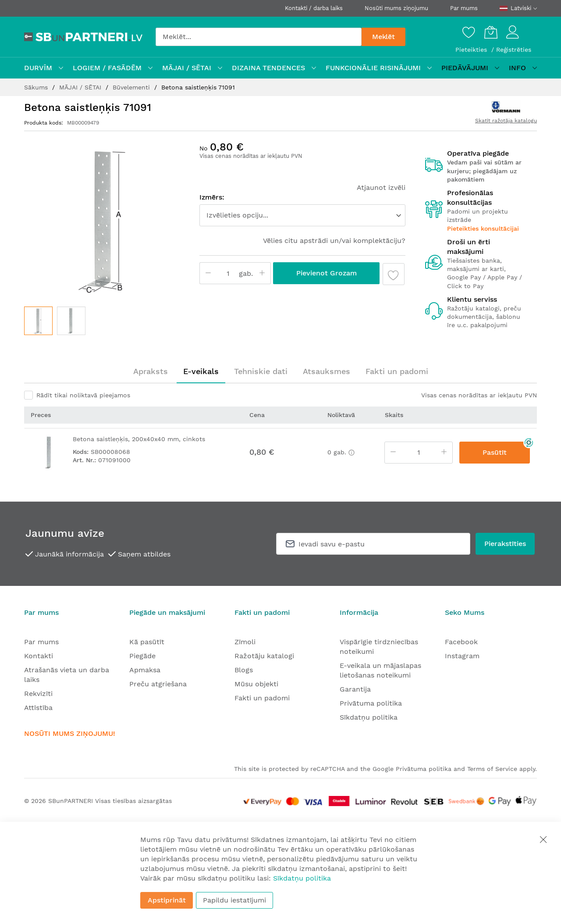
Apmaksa (145, 670)
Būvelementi (132, 87)
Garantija (355, 689)
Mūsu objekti (256, 684)
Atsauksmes (327, 371)
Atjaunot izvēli (381, 187)
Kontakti (39, 656)
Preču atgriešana (158, 684)
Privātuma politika (371, 703)
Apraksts (151, 371)
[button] (71, 321)
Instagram (462, 656)
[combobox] (259, 37)
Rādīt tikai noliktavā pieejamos (83, 395)
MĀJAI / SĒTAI (81, 87)
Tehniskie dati (261, 371)
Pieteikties (472, 50)
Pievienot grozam (327, 273)
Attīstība (38, 708)
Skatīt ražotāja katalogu (506, 121)
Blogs (244, 670)
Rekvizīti (38, 694)
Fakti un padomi (397, 371)
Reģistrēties (514, 50)
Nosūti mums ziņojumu (396, 8)
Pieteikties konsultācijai (483, 228)
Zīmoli (245, 642)
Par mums (464, 8)
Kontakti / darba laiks (314, 8)
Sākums (37, 87)
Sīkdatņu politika (369, 717)
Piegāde (142, 656)
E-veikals (201, 371)
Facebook (461, 642)
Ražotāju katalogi (264, 656)
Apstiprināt (167, 900)
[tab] (151, 371)
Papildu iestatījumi (234, 900)
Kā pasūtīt (147, 642)
